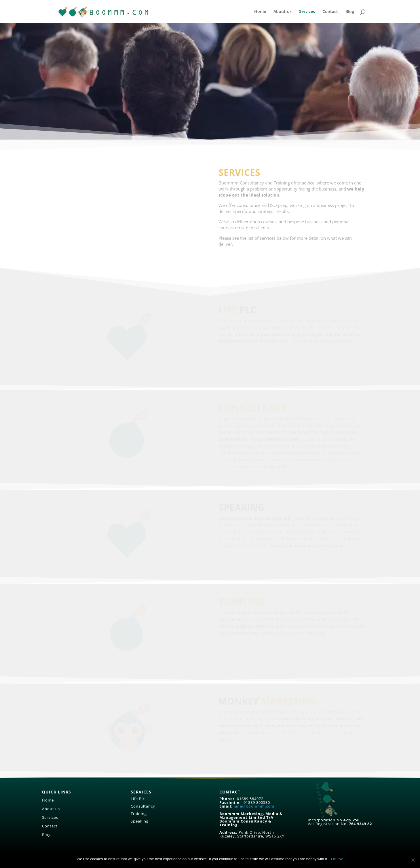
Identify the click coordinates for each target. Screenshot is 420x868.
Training (139, 814)
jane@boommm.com (254, 806)
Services (307, 12)
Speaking (140, 821)
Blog (350, 12)
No (341, 859)
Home (260, 12)
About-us (283, 12)
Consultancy (143, 806)
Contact (330, 12)
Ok (333, 859)
